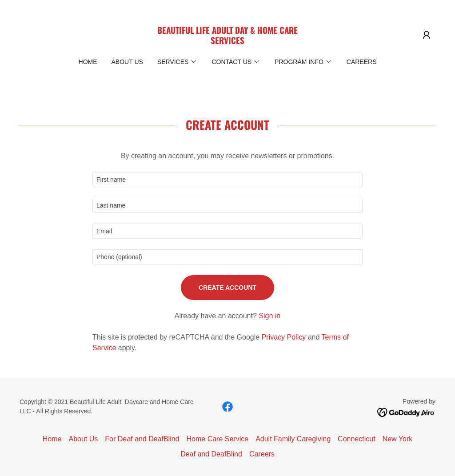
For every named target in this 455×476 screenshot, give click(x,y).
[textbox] (227, 180)
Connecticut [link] (357, 439)
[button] (427, 35)
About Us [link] (127, 62)
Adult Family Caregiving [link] (293, 439)
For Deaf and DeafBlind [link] (142, 439)
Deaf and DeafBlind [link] (211, 454)
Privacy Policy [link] (284, 337)
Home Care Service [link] (218, 439)
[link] (227, 42)
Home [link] (88, 62)
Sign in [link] (269, 316)
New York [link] (398, 439)
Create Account (227, 288)
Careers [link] (362, 62)
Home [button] (52, 439)
